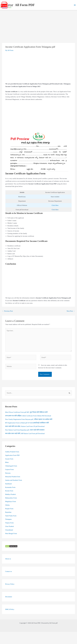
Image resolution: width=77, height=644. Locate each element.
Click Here (55, 205)
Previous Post (7, 311)
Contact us (9, 571)
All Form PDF (25, 5)
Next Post (71, 311)
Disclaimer (9, 597)
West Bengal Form (11, 533)
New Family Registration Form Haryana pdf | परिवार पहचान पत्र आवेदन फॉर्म (29, 419)
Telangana (8, 519)
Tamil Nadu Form (11, 516)
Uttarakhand (9, 530)
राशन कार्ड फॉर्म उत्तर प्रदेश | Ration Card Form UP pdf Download (25, 426)
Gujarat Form (9, 469)
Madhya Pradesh (10, 494)
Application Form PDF (12, 455)
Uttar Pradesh (9, 526)
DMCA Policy (10, 609)
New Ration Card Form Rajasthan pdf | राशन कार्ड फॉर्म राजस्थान (25, 430)
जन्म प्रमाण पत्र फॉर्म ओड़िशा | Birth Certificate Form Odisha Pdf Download (28, 416)
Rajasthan (8, 512)
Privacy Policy (10, 584)
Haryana (8, 473)
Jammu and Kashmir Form (14, 480)
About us (8, 559)
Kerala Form (9, 491)
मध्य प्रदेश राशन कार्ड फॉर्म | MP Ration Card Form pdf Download (25, 433)
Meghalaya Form (11, 501)
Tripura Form (9, 523)
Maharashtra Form (11, 498)
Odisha (7, 505)
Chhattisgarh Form (11, 466)
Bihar (7, 462)
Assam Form (9, 459)
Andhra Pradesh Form (12, 452)
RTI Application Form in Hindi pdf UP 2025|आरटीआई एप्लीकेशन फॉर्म (27, 423)
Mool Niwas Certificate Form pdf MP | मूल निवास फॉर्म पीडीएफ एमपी (26, 412)
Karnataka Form (10, 487)
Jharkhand (8, 484)
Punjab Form (9, 509)
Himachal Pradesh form (13, 477)
